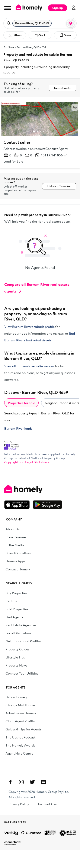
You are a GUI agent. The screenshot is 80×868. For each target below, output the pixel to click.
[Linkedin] (44, 782)
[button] (40, 23)
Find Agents (14, 617)
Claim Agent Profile (20, 721)
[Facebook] (10, 782)
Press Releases (16, 537)
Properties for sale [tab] (21, 403)
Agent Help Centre (19, 753)
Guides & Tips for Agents (23, 729)
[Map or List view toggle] (71, 23)
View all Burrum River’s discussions (29, 366)
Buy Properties (16, 593)
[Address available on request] (40, 135)
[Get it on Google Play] (47, 505)
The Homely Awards (20, 745)
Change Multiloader (20, 705)
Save (65, 35)
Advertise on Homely (21, 713)
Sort (40, 35)
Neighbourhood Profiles (23, 641)
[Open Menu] (8, 8)
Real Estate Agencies (21, 625)
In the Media (15, 545)
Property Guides (17, 649)
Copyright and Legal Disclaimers (27, 462)
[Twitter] (32, 782)
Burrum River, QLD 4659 (31, 47)
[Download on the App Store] (19, 505)
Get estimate (63, 88)
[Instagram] (21, 782)
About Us (12, 529)
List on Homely (16, 697)
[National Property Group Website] (12, 444)
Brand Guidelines (18, 553)
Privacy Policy (19, 804)
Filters (15, 35)
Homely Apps (15, 561)
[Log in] (74, 8)
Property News (16, 665)
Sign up (58, 8)
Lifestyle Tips (15, 657)
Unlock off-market (59, 186)
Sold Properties (17, 609)
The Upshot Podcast (20, 737)
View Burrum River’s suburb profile (29, 327)
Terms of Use (47, 804)
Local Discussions (18, 633)
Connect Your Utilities (22, 673)
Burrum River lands (18, 428)
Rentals (11, 601)
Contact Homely (18, 569)
